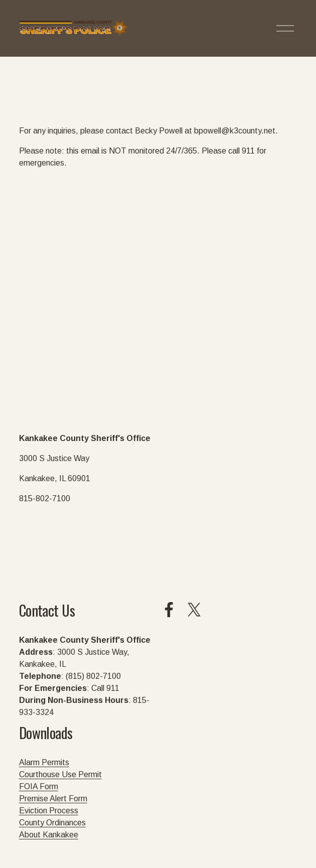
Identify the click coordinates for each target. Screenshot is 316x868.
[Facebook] (169, 610)
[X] (194, 610)
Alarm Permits (44, 762)
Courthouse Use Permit (60, 774)
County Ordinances (52, 823)
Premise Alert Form (53, 799)
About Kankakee (49, 835)
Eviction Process (49, 811)
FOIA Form (39, 786)
